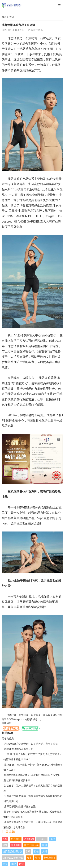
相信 (36, 851)
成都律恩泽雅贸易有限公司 (19, 749)
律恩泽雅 (7, 723)
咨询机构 (29, 839)
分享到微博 (11, 728)
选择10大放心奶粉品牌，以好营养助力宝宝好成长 (31, 744)
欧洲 (22, 864)
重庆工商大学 (31, 845)
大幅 (45, 851)
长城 (5, 839)
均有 (5, 864)
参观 (28, 851)
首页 (4, 17)
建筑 (5, 845)
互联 (53, 839)
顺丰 (29, 858)
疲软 (13, 864)
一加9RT (42, 839)
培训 (45, 845)
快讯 (12, 17)
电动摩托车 (50, 858)
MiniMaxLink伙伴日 (13, 858)
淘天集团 (16, 845)
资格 (38, 858)
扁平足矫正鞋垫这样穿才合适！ (21, 806)
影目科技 (16, 839)
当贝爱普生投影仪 (12, 851)
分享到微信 (30, 728)
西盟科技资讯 (36, 30)
